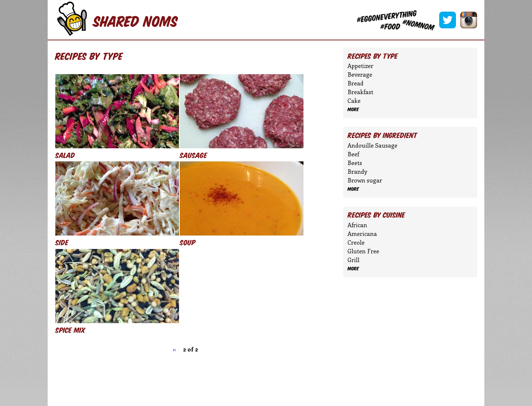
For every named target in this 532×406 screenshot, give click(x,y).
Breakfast (360, 92)
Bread (356, 83)
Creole (356, 242)
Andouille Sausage (372, 145)
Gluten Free (363, 251)
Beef (353, 154)
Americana (362, 234)
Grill (354, 260)
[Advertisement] (190, 379)
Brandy (357, 171)
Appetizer (360, 66)
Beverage (360, 74)
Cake (354, 101)
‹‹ (174, 349)
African (357, 225)
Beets (355, 163)
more (353, 109)
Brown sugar (365, 180)
